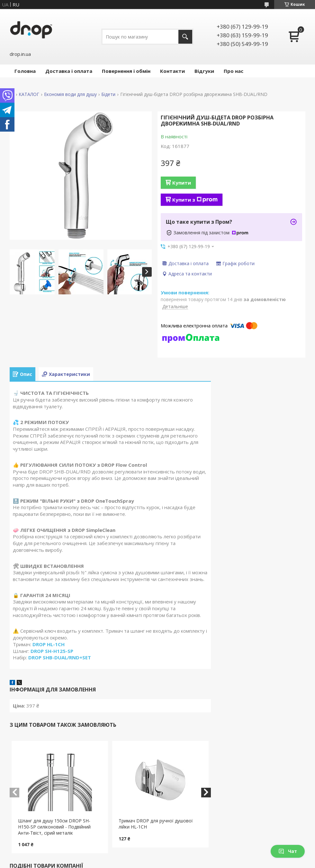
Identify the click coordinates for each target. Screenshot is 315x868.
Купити (182, 183)
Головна (25, 71)
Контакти (172, 71)
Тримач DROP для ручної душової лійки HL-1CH (156, 824)
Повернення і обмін (126, 71)
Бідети (108, 94)
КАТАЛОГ (29, 94)
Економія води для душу (70, 94)
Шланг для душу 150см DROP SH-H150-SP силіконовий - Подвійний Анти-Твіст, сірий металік (54, 827)
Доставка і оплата (69, 71)
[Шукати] (185, 37)
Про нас (234, 71)
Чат (288, 851)
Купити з (195, 200)
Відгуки (204, 71)
